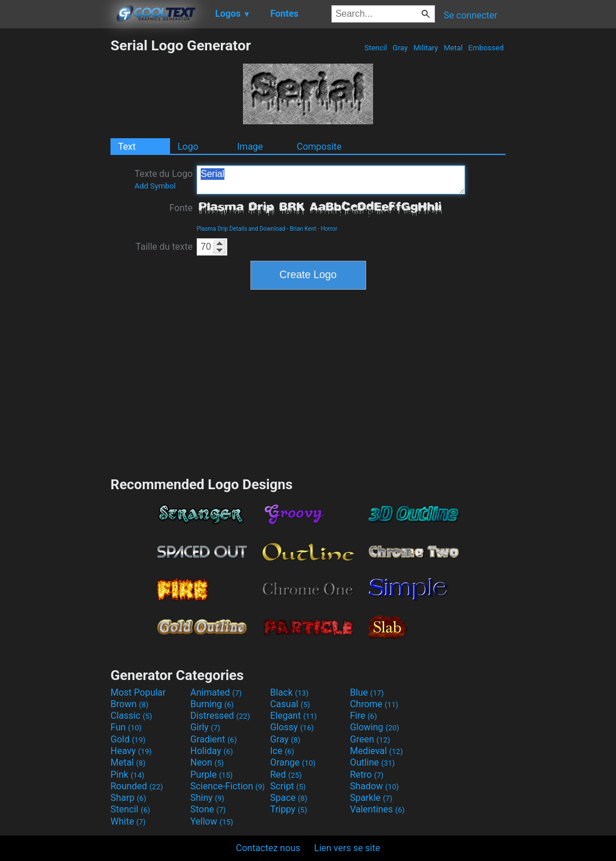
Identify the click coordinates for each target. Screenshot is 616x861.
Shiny (207, 798)
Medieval (377, 751)
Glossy (292, 727)
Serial (331, 180)
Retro (367, 775)
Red (286, 775)
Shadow (375, 786)
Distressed (220, 716)
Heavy (131, 751)
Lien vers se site (347, 848)
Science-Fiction (228, 786)
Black (289, 692)
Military (425, 48)
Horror (329, 229)
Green (370, 739)
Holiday (212, 751)
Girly (205, 727)
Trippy (289, 809)
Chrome (374, 704)
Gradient (213, 739)
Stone (208, 809)
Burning (212, 704)
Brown (129, 704)
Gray (401, 48)
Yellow (212, 821)
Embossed (486, 48)
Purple (211, 775)
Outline (372, 762)
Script (288, 786)
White (128, 821)
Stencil (376, 48)
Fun (126, 727)
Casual (290, 704)
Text (127, 147)
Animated (216, 692)
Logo (188, 147)
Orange (293, 762)
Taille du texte (164, 247)
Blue (367, 692)
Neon (207, 762)
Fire (364, 716)
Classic (131, 716)
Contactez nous (268, 848)
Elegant (294, 716)
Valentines (377, 809)
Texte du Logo (163, 179)
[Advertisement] (55, 210)
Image (250, 147)
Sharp (128, 798)
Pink (128, 775)
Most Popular (138, 692)
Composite (319, 147)
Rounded (137, 786)
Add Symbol (155, 186)
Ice (282, 751)
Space (289, 798)
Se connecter (471, 15)
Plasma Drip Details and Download (241, 229)
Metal (453, 48)
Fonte (181, 208)
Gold (128, 739)
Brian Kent (303, 229)
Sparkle (371, 798)
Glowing (375, 727)
